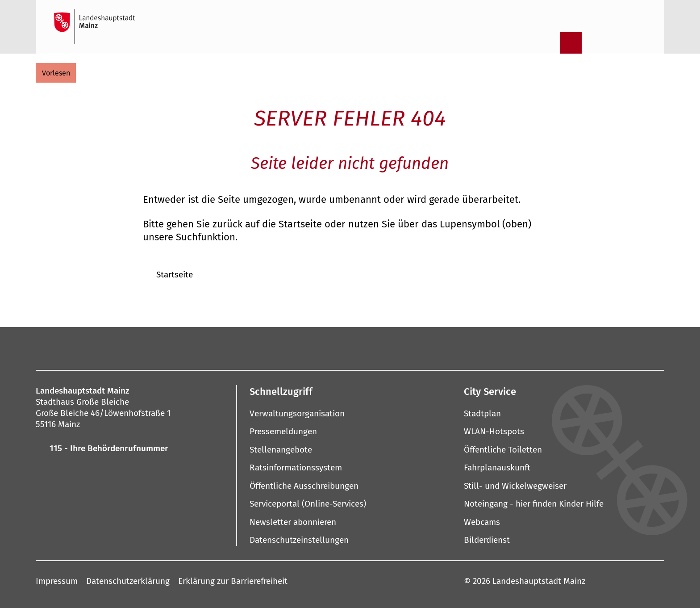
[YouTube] (341, 348)
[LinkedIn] (398, 348)
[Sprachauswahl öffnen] (641, 43)
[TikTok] (455, 348)
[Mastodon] (284, 348)
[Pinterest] (312, 348)
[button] (350, 391)
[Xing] (427, 348)
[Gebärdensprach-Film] (617, 43)
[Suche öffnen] (548, 43)
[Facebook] (236, 348)
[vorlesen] (56, 73)
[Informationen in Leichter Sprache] (594, 43)
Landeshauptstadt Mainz (539, 581)
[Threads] (370, 348)
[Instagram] (255, 348)
